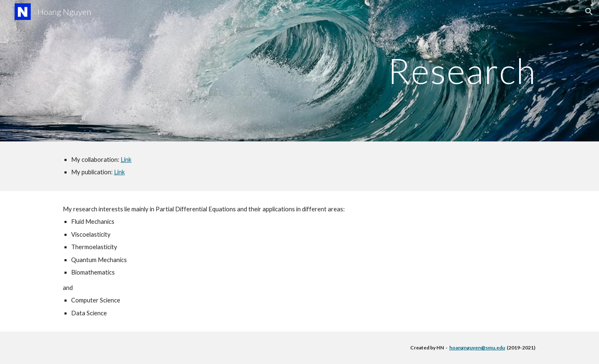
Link (126, 160)
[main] (299, 71)
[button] (589, 12)
